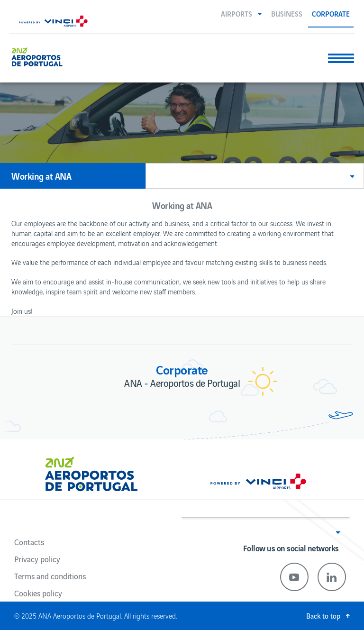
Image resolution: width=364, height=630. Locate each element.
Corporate (331, 13)
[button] (241, 13)
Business (287, 13)
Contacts (29, 542)
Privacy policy (37, 559)
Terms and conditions (50, 576)
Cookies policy (38, 593)
